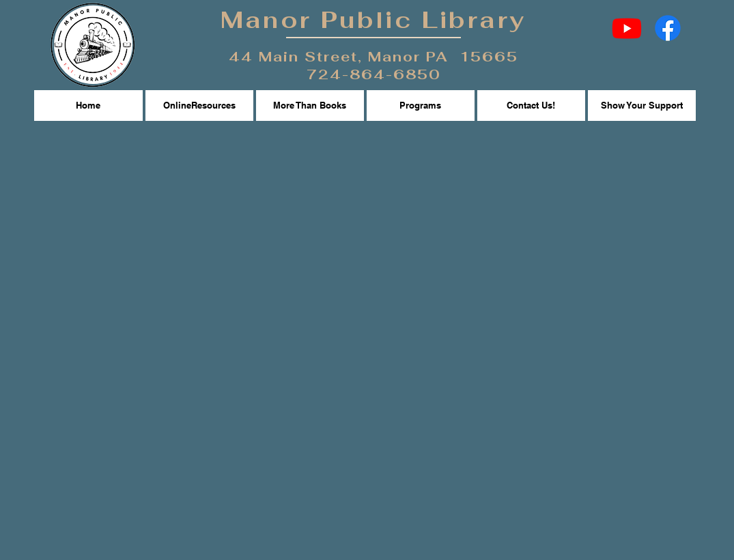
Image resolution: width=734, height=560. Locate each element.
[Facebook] (668, 28)
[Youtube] (627, 28)
